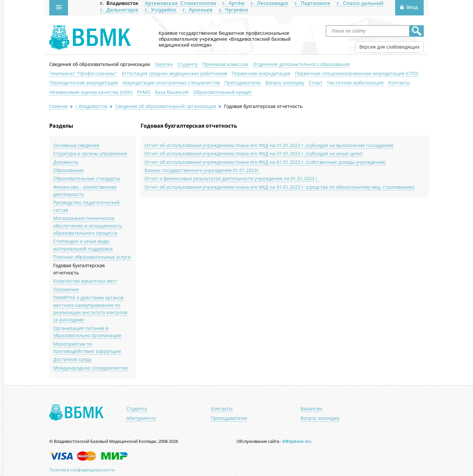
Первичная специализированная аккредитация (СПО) (357, 73)
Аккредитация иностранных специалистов (171, 83)
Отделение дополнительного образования (301, 64)
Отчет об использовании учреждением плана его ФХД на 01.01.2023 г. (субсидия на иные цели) (253, 153)
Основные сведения (76, 145)
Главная (58, 106)
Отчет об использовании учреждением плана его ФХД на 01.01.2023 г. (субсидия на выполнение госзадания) (269, 145)
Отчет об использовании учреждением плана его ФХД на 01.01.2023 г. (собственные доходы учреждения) (265, 162)
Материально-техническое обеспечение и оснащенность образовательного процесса (88, 226)
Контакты (399, 83)
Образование (68, 170)
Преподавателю (243, 83)
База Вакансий (172, 92)
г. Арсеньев (198, 10)
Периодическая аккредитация (84, 83)
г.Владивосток (91, 106)
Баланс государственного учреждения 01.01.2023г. (202, 170)
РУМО (144, 92)
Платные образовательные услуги (92, 257)
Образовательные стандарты (87, 178)
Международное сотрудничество (91, 368)
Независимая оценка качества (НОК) (91, 92)
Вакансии (311, 409)
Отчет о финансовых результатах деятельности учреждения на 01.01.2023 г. (232, 178)
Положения (66, 289)
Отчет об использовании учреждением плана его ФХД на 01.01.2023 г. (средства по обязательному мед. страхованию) (279, 187)
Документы (66, 162)
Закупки (164, 64)
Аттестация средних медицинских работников (174, 73)
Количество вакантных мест (85, 281)
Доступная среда (72, 359)
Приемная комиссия (225, 64)
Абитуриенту (141, 418)
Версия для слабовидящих (389, 47)
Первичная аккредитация (261, 73)
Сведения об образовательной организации (100, 64)
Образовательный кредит (223, 92)
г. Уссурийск (161, 10)
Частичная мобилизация (355, 83)
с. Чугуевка (233, 10)
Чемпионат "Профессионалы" (83, 73)
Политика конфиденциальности (82, 470)
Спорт (316, 83)
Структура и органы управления (90, 153)
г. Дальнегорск (119, 10)
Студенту (188, 64)
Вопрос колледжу (285, 83)
